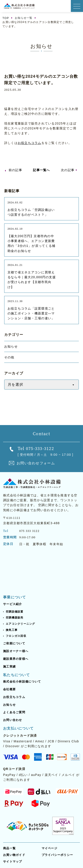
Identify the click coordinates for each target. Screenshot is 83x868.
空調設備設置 (15, 612)
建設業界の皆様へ (16, 659)
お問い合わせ (13, 720)
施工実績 (9, 667)
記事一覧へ (41, 170)
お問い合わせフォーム (36, 463)
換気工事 (12, 630)
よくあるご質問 (14, 712)
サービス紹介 (13, 604)
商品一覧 (9, 848)
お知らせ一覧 (24, 18)
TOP (6, 18)
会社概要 (9, 689)
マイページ (49, 848)
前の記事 (15, 170)
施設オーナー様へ (16, 651)
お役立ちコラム (30, 143)
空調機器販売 (15, 618)
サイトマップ (13, 861)
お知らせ (9, 705)
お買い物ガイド (14, 855)
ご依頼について (14, 643)
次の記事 (68, 170)
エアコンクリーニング (20, 624)
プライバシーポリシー (57, 855)
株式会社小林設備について (22, 682)
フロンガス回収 (16, 636)
